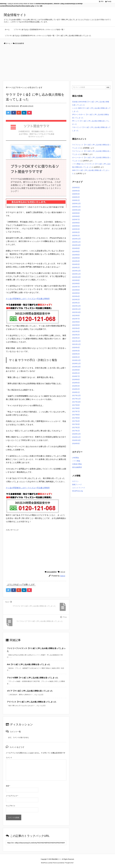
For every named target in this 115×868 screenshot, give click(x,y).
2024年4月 (76, 261)
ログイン (75, 481)
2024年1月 (76, 268)
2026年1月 (76, 200)
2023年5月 (76, 293)
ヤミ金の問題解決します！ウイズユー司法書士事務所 (28, 299)
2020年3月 (76, 351)
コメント (9, 758)
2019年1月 (76, 373)
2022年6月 (76, 322)
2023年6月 (76, 290)
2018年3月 (76, 386)
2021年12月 (76, 341)
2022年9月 (76, 316)
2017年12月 (76, 395)
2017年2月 (76, 427)
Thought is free (69, 863)
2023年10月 (76, 277)
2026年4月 (76, 191)
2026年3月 (76, 194)
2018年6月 (76, 379)
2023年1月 (76, 303)
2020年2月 (76, 354)
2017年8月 (76, 408)
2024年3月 (76, 264)
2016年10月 (76, 440)
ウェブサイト (11, 806)
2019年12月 (76, 360)
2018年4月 (76, 383)
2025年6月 (76, 223)
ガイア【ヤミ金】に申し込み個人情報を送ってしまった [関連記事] (30, 691)
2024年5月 (76, 258)
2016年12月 (76, 434)
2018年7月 (76, 376)
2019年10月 (76, 367)
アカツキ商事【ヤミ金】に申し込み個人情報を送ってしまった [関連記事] (33, 678)
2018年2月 (76, 389)
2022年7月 (76, 319)
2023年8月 (76, 284)
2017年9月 (76, 405)
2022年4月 (76, 328)
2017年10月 (76, 402)
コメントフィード (79, 488)
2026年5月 (76, 188)
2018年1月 (76, 392)
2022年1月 (76, 338)
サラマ (63, 572)
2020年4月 (76, 347)
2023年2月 (76, 300)
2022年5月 (76, 325)
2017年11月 (76, 399)
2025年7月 (76, 220)
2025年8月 (76, 216)
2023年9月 (76, 280)
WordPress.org (77, 491)
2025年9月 (76, 213)
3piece (63, 576)
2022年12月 (76, 306)
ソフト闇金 (76, 461)
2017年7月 (76, 411)
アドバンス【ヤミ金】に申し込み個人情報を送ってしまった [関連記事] (32, 702)
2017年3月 (76, 424)
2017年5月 (76, 418)
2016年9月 (76, 443)
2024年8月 (76, 252)
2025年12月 (76, 204)
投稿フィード (77, 485)
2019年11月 (76, 363)
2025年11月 (76, 207)
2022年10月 (76, 312)
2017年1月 (76, 431)
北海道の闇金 (77, 464)
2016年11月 (76, 437)
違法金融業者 (52, 572)
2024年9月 (76, 248)
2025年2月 (76, 232)
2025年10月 (76, 210)
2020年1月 (76, 357)
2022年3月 (76, 331)
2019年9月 (76, 370)
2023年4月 (76, 296)
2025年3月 (76, 229)
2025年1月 (76, 236)
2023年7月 (76, 287)
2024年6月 (76, 255)
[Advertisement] (58, 63)
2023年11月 (76, 274)
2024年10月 (76, 245)
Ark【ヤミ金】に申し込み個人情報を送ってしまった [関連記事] (29, 664)
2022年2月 (76, 335)
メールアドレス (12, 796)
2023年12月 (76, 271)
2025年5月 (76, 226)
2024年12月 (76, 239)
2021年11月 (76, 344)
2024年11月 (76, 242)
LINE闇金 (76, 458)
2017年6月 (76, 415)
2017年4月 (76, 421)
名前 (8, 786)
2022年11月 (76, 309)
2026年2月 (76, 197)
